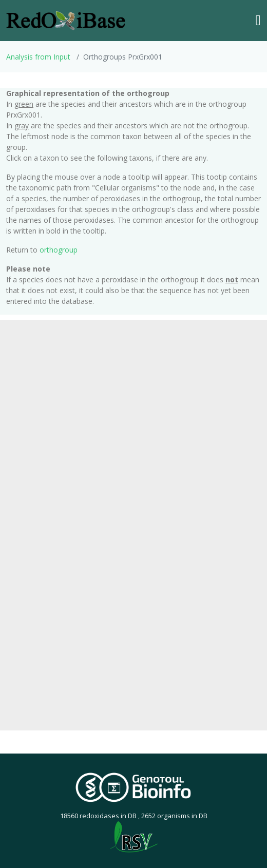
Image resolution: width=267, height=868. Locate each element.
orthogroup (59, 250)
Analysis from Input (38, 57)
